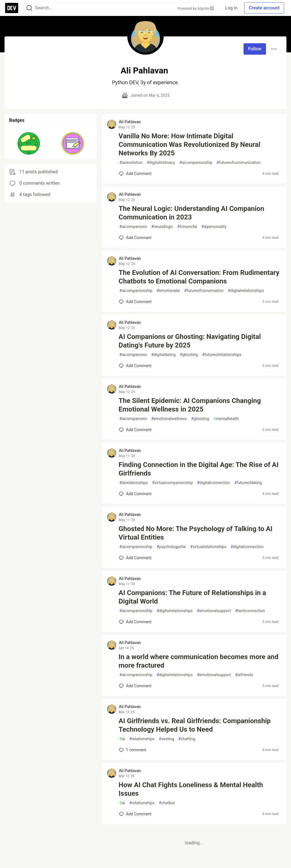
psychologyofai (171, 547)
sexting (167, 739)
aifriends (244, 675)
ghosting (189, 355)
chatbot (167, 803)
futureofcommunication (239, 163)
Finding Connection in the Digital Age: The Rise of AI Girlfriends (198, 469)
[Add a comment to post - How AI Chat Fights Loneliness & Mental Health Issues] (135, 814)
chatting (187, 739)
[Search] (29, 8)
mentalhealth (226, 419)
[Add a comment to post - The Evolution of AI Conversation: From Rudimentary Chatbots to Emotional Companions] (135, 302)
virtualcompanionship (172, 483)
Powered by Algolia (196, 8)
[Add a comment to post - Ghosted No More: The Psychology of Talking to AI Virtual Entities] (135, 558)
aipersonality (214, 227)
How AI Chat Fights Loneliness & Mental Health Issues (191, 789)
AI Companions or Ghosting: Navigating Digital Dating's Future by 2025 (190, 341)
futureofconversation (204, 291)
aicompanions (133, 227)
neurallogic (162, 227)
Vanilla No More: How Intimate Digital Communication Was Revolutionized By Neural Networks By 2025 (189, 145)
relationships (142, 739)
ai (122, 739)
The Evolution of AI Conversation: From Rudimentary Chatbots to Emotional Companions (199, 277)
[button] (29, 143)
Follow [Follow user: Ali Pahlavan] (255, 49)
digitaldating (163, 355)
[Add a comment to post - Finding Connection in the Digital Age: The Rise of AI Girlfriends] (135, 494)
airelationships (134, 483)
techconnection (250, 611)
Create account (264, 8)
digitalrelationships (246, 291)
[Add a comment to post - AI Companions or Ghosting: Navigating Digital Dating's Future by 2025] (135, 366)
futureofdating (248, 483)
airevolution (131, 163)
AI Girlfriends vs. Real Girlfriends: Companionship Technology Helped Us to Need (195, 725)
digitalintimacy (161, 163)
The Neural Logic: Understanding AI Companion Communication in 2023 (191, 213)
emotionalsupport (214, 611)
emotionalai (168, 291)
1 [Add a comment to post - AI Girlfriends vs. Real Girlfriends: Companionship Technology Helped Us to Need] (132, 750)
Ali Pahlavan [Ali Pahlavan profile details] (130, 122)
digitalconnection (214, 483)
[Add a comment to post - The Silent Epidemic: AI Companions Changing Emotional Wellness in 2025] (135, 430)
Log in (231, 8)
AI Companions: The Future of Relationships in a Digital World (192, 597)
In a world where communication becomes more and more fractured (198, 661)
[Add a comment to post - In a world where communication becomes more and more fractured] (135, 686)
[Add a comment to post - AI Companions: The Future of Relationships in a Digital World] (135, 622)
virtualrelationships (208, 547)
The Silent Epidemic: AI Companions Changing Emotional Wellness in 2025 (190, 405)
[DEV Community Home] (12, 8)
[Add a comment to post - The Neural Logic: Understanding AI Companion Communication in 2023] (135, 238)
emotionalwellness (169, 419)
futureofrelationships (222, 355)
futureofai (187, 227)
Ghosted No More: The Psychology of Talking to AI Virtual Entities (196, 533)
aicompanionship (196, 163)
